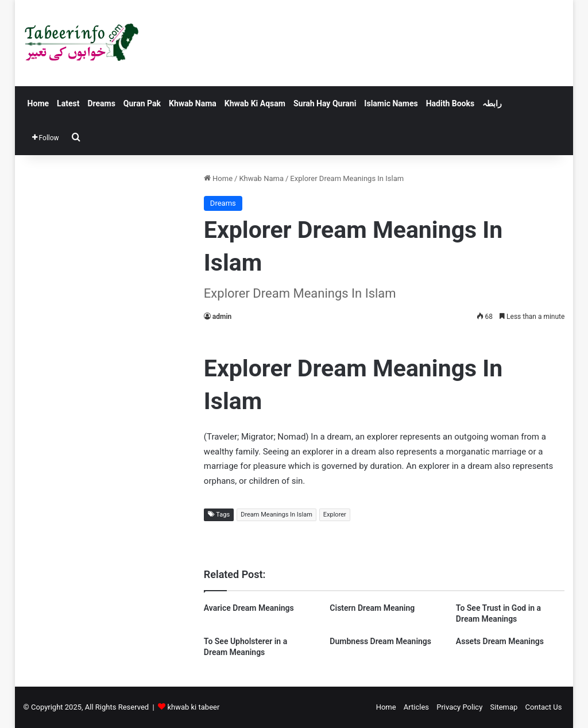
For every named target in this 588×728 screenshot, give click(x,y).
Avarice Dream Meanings (249, 608)
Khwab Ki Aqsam (255, 103)
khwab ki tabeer (193, 707)
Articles (416, 707)
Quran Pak (142, 103)
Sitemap (504, 707)
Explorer (335, 515)
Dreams (101, 103)
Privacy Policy (459, 707)
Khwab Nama (193, 103)
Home (38, 103)
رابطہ (492, 103)
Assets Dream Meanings (500, 641)
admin (222, 317)
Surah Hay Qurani (325, 103)
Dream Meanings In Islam (276, 515)
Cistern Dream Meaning (372, 608)
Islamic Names (391, 103)
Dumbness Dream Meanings (380, 641)
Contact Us (544, 707)
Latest (68, 103)
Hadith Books (450, 103)
